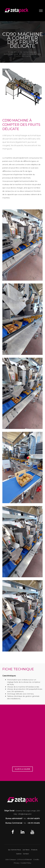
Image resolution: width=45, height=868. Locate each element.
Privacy (17, 863)
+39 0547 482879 (33, 818)
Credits (36, 859)
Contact (26, 854)
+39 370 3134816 (34, 823)
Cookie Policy (26, 863)
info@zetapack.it (25, 814)
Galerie (19, 854)
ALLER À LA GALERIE (22, 769)
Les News (26, 850)
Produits (34, 850)
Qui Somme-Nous (15, 850)
